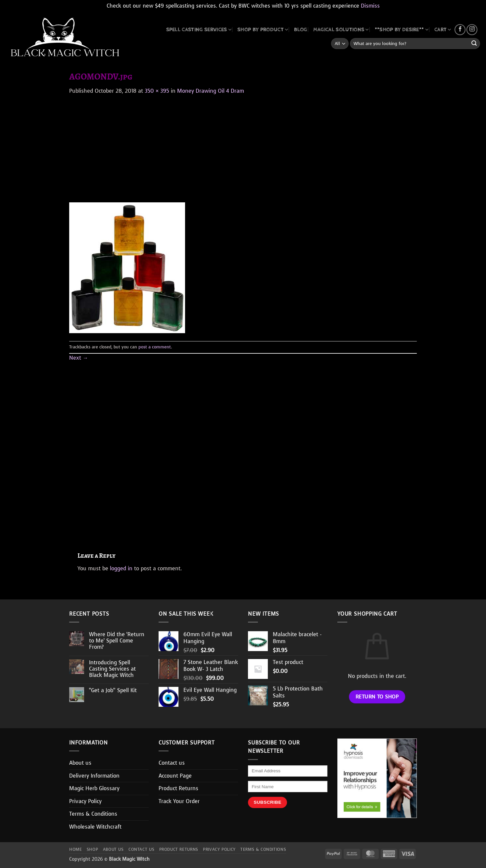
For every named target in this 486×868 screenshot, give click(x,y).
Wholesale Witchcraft (95, 827)
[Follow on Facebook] (460, 30)
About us (80, 763)
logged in (121, 568)
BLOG (300, 30)
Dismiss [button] (370, 6)
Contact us (172, 763)
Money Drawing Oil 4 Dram (211, 91)
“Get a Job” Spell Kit (113, 690)
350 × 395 (157, 91)
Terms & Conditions (93, 814)
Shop (92, 849)
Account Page (175, 776)
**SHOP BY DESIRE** (402, 30)
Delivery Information (94, 776)
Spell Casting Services (199, 30)
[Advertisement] (243, 145)
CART (443, 30)
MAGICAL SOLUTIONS (341, 30)
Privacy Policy (85, 801)
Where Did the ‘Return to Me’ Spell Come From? (117, 641)
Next (79, 358)
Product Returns (178, 788)
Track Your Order (179, 801)
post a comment (155, 347)
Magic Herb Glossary (94, 788)
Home (75, 849)
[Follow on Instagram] (472, 30)
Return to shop (377, 697)
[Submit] (474, 44)
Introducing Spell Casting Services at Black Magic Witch (112, 669)
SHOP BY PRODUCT (263, 30)
